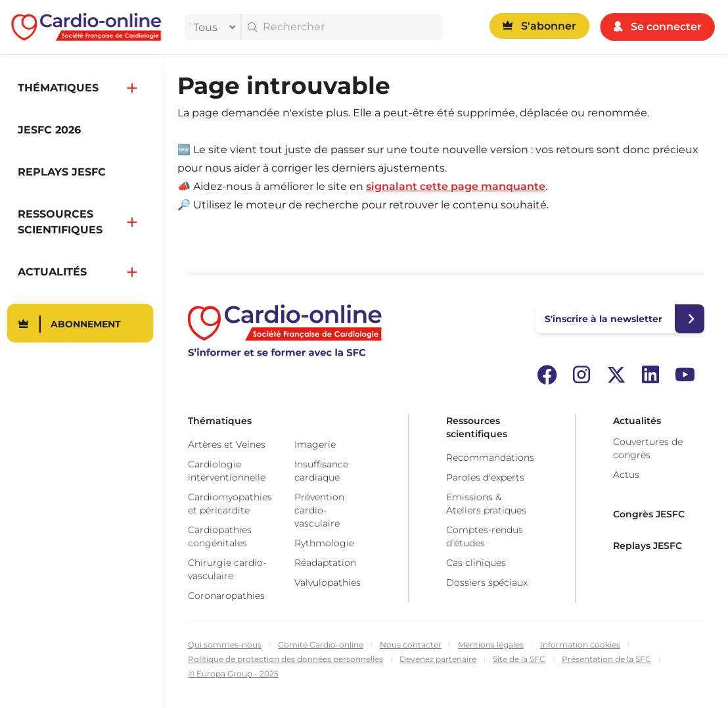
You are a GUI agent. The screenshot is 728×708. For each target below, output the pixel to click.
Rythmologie (324, 543)
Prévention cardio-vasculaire (319, 510)
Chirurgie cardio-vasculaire (227, 569)
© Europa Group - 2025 (233, 673)
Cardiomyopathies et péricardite (230, 504)
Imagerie (315, 444)
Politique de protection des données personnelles (285, 659)
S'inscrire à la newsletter (603, 319)
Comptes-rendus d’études (485, 536)
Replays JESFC (648, 546)
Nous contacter (411, 645)
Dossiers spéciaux (487, 582)
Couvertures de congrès (648, 448)
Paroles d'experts (485, 477)
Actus (626, 475)
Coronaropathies (226, 596)
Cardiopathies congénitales (220, 536)
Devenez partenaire (438, 659)
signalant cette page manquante (456, 186)
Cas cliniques (476, 563)
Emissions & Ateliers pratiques (486, 504)
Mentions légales (491, 645)
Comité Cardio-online (321, 645)
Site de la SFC (519, 659)
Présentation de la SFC (606, 659)
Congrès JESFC (649, 514)
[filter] (212, 27)
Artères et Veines (227, 444)
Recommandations (490, 458)
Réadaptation (325, 563)
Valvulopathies (328, 582)
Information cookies (580, 645)
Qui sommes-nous (225, 645)
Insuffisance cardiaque (321, 471)
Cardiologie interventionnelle (227, 471)
